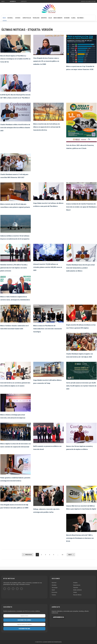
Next (70, 555)
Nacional (10, 18)
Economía (67, 18)
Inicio (3, 1)
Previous (29, 555)
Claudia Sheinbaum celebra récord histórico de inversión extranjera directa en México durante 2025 (15, 128)
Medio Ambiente (58, 18)
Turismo (54, 595)
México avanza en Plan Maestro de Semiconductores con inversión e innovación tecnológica (48, 329)
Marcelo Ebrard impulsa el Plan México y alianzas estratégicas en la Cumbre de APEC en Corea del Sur (15, 59)
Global (73, 18)
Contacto (24, 1)
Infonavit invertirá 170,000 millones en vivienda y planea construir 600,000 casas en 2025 (48, 267)
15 (62, 555)
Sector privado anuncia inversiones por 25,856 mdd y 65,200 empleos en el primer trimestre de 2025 (81, 386)
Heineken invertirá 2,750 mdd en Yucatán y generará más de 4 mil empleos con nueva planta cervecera (14, 268)
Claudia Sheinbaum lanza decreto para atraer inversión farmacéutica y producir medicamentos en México (81, 268)
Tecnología (36, 18)
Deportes (44, 18)
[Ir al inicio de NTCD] (49, 9)
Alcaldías (54, 585)
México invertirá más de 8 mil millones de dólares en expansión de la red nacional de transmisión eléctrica (47, 127)
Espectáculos (27, 18)
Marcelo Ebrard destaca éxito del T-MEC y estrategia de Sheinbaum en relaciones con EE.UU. (80, 538)
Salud (50, 18)
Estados (18, 18)
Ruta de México (77, 595)
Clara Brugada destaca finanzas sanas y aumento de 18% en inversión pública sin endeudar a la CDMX (46, 61)
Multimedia (80, 18)
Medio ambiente (77, 590)
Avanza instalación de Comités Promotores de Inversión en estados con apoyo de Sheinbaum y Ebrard (81, 207)
